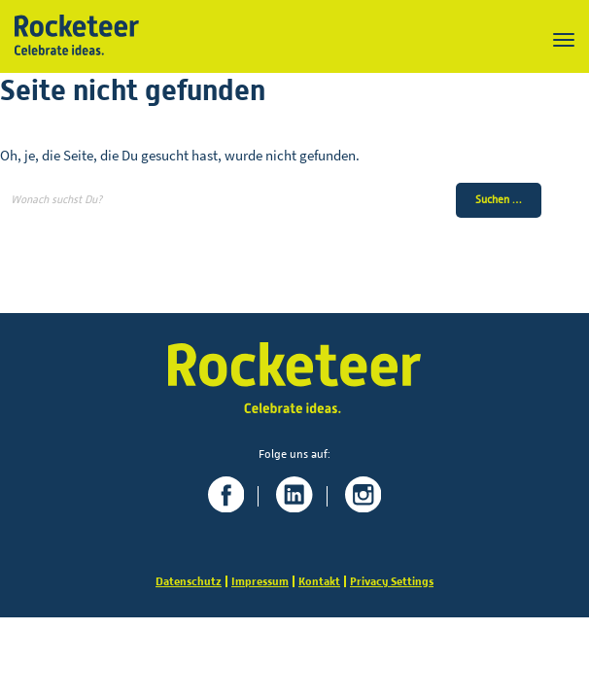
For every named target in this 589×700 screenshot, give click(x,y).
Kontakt (319, 581)
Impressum (260, 581)
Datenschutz (189, 581)
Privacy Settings (392, 581)
